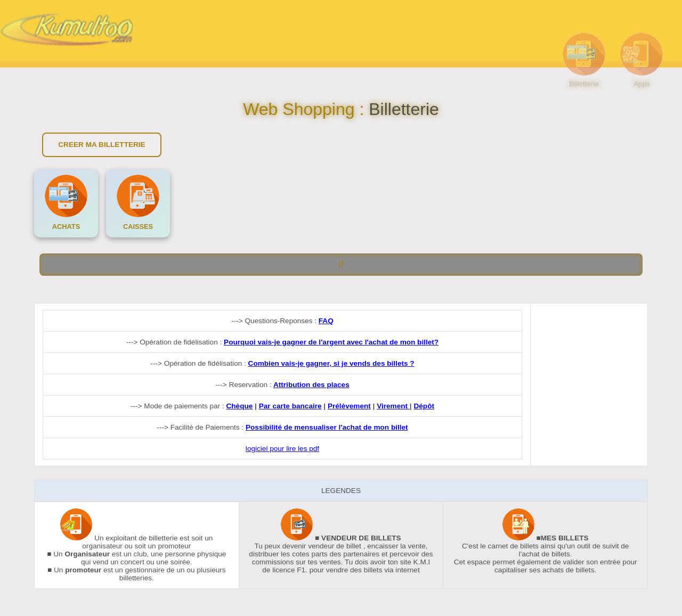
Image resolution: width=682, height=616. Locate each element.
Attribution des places (311, 385)
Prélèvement (349, 406)
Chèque (239, 406)
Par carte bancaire (290, 406)
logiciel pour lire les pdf (282, 449)
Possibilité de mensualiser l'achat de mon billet (327, 427)
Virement (393, 406)
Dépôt (424, 406)
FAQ (326, 321)
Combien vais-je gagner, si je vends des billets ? (331, 363)
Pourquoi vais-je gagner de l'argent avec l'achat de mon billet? (331, 342)
